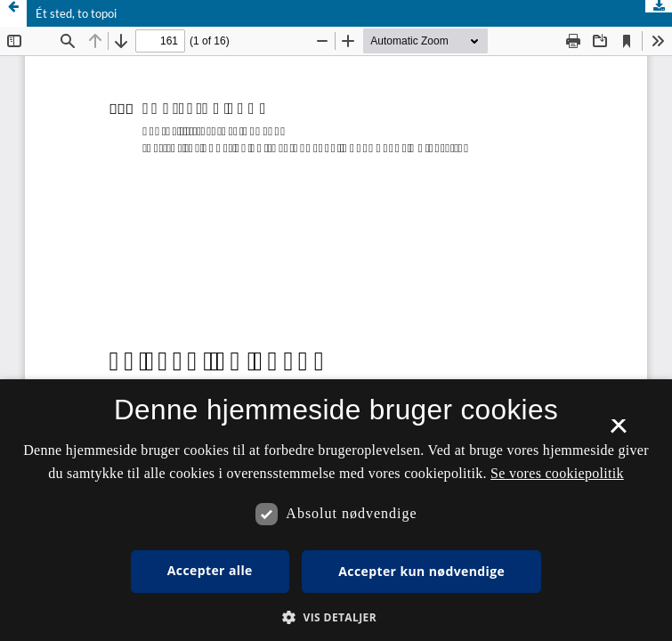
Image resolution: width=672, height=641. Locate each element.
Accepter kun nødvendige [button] (421, 571)
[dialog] (336, 510)
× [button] (618, 432)
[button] (336, 617)
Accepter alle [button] (210, 570)
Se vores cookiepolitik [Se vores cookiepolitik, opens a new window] (557, 473)
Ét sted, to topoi (76, 13)
